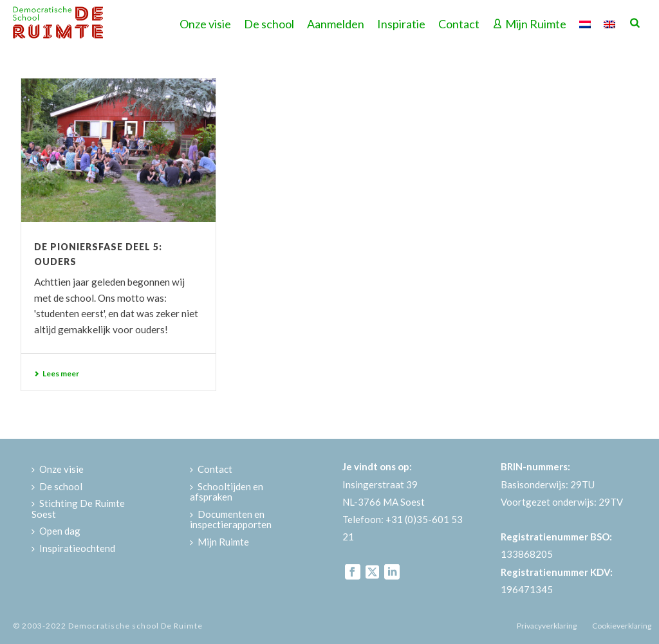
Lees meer (57, 373)
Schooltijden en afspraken (227, 492)
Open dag (56, 531)
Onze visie (205, 24)
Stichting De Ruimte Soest (78, 509)
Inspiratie (401, 24)
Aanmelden (336, 24)
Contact (459, 24)
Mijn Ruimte (529, 24)
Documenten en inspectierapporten (231, 520)
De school (269, 24)
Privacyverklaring (547, 626)
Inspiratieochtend (73, 548)
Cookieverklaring (622, 626)
